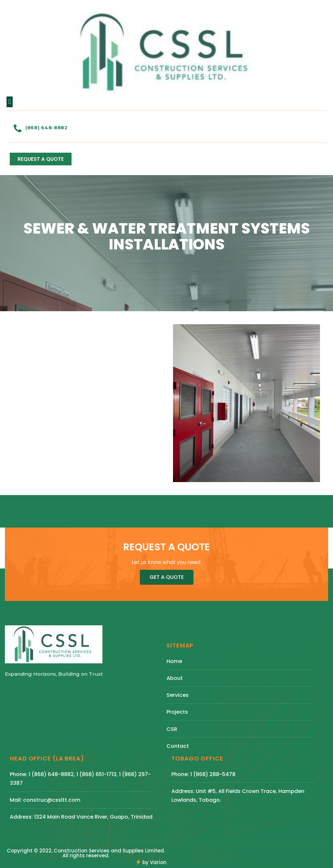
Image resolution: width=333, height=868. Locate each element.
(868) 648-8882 (47, 128)
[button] (10, 102)
